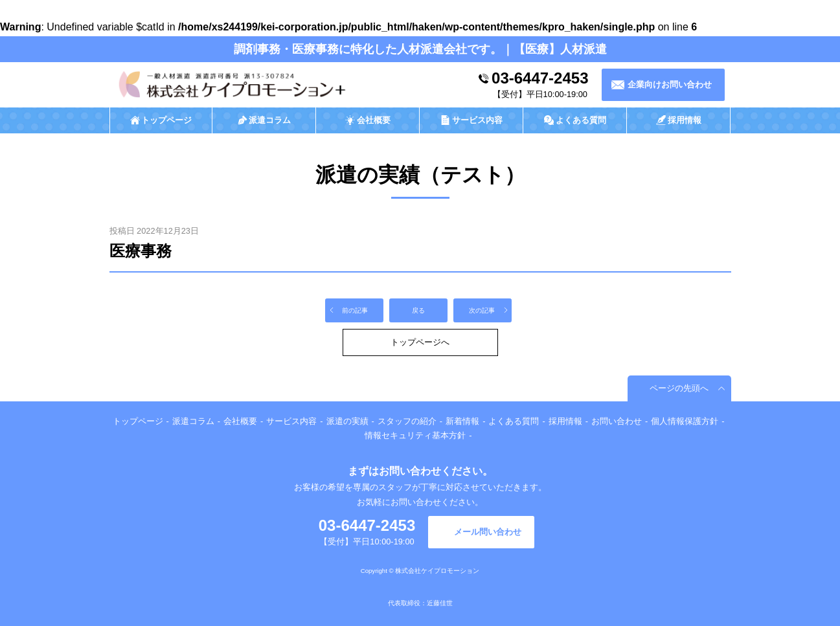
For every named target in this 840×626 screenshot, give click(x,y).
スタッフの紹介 (407, 421)
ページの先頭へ (679, 388)
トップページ (138, 421)
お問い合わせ (617, 421)
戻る (418, 310)
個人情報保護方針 (685, 421)
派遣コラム (193, 421)
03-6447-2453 (540, 78)
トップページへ (420, 342)
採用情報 (565, 421)
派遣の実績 (347, 421)
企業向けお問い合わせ (670, 84)
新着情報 (462, 421)
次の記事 (482, 310)
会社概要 (240, 421)
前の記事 (355, 310)
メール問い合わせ (488, 532)
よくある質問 (514, 421)
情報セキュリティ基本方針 (415, 435)
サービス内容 (291, 421)
